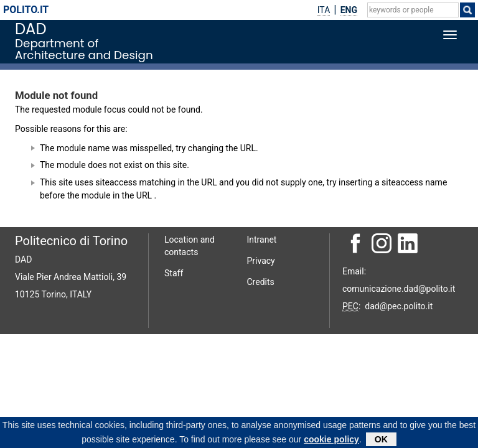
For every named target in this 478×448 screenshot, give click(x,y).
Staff (174, 273)
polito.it (26, 10)
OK (381, 441)
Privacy (261, 261)
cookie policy (331, 441)
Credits (261, 282)
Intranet (262, 240)
